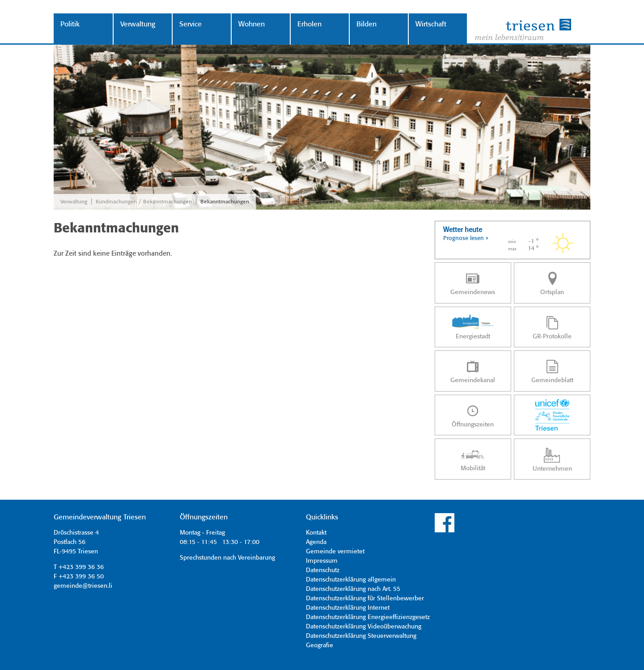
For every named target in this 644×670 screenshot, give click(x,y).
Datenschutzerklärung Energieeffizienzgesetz (368, 617)
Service (191, 24)
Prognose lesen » (466, 238)
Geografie (320, 645)
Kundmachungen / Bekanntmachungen (144, 202)
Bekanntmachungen (225, 202)
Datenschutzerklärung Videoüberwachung (364, 627)
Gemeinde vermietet (335, 552)
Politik (70, 24)
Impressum (322, 561)
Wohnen (252, 24)
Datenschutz (323, 570)
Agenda (316, 542)
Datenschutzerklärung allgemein (351, 580)
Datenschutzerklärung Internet (348, 608)
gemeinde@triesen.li (83, 586)
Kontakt (316, 533)
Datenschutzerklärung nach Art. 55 (353, 589)
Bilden (366, 24)
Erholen (309, 24)
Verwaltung (138, 24)
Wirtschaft (431, 24)
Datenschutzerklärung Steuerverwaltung (361, 636)
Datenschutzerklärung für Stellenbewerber (365, 598)
